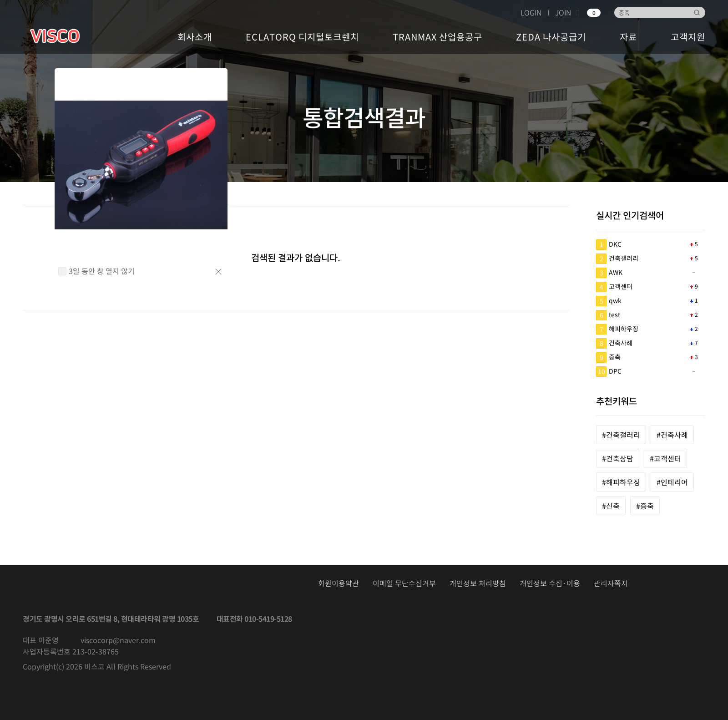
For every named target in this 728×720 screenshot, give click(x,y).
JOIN (563, 12)
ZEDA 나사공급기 (551, 37)
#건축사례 (672, 435)
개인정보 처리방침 (478, 583)
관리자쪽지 (611, 583)
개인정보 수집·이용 (550, 583)
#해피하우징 (621, 482)
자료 (628, 37)
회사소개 (195, 37)
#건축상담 (618, 458)
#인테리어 (672, 482)
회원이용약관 (339, 583)
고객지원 (688, 37)
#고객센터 (665, 458)
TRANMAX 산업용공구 (437, 37)
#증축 (645, 506)
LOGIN (531, 12)
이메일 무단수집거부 (404, 583)
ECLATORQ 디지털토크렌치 (302, 37)
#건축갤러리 (621, 435)
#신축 (611, 506)
